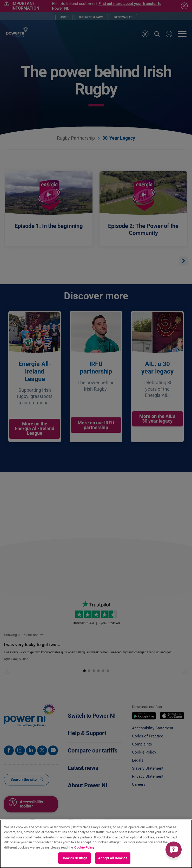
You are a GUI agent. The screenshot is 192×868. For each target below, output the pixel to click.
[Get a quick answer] (174, 850)
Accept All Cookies (113, 858)
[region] (96, 844)
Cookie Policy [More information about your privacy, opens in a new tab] (84, 847)
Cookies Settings (74, 858)
